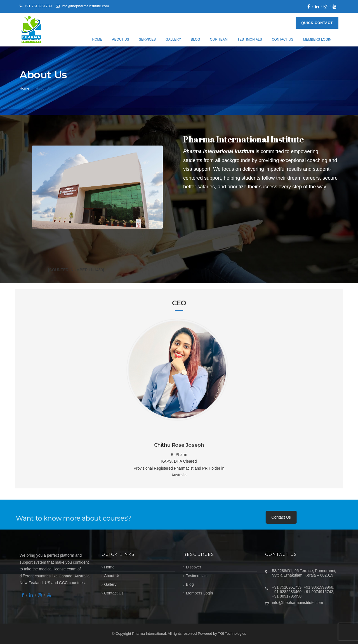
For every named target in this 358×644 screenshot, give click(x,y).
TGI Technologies (232, 634)
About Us (120, 39)
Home (97, 39)
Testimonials (250, 39)
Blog (195, 39)
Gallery (173, 39)
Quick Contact (317, 23)
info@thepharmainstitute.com (298, 603)
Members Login (317, 39)
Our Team (219, 39)
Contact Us (283, 39)
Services (147, 39)
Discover (194, 567)
